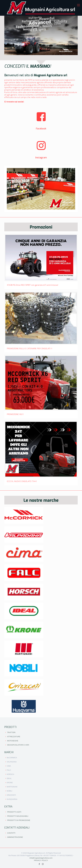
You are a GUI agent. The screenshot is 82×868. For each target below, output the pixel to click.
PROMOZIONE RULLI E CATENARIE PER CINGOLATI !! (30, 349)
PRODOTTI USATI (14, 812)
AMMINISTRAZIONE (15, 837)
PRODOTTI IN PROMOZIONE (19, 820)
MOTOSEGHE (13, 741)
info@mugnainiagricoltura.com (41, 858)
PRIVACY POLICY (41, 860)
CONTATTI (11, 833)
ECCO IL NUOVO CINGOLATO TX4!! (22, 481)
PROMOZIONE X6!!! (15, 414)
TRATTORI (11, 732)
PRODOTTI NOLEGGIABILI (18, 816)
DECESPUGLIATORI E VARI (18, 745)
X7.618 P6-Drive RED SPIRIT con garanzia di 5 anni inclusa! (33, 285)
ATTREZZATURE (14, 737)
